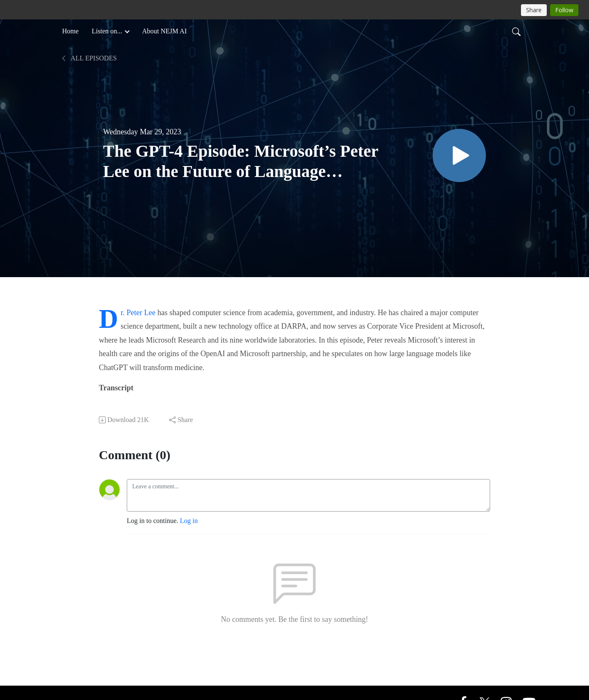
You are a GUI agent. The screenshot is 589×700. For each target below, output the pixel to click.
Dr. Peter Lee (138, 313)
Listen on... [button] (108, 31)
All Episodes (89, 58)
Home (70, 31)
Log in (189, 521)
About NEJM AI (164, 31)
